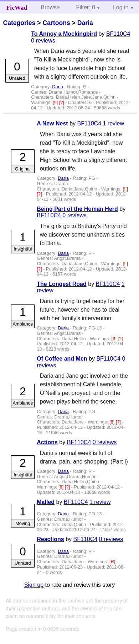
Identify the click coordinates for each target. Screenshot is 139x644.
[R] (113, 562)
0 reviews (43, 41)
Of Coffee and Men (62, 359)
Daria (85, 23)
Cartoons (56, 23)
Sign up (34, 585)
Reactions (50, 539)
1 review (114, 123)
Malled (46, 502)
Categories (19, 23)
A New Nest (52, 123)
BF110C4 (118, 34)
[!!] (56, 102)
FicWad (17, 8)
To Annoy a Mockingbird (64, 34)
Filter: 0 (86, 7)
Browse (50, 7)
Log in (121, 7)
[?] (62, 102)
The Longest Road (62, 284)
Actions (47, 442)
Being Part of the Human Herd (77, 209)
